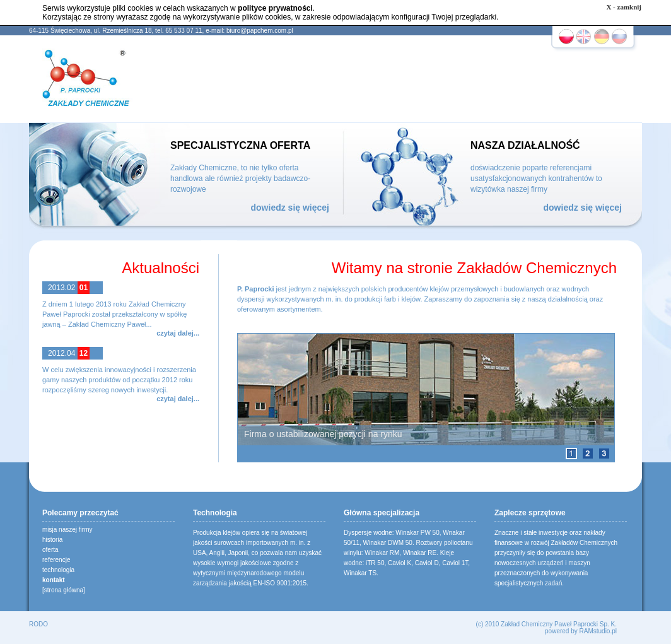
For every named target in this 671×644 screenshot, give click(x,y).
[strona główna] (64, 590)
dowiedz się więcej (290, 208)
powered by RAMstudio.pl (581, 631)
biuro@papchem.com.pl (260, 31)
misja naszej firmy (67, 530)
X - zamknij (624, 7)
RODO (38, 624)
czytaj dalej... (178, 333)
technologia (58, 570)
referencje (56, 560)
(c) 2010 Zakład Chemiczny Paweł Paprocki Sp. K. (546, 624)
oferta (50, 550)
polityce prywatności (275, 8)
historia (52, 540)
